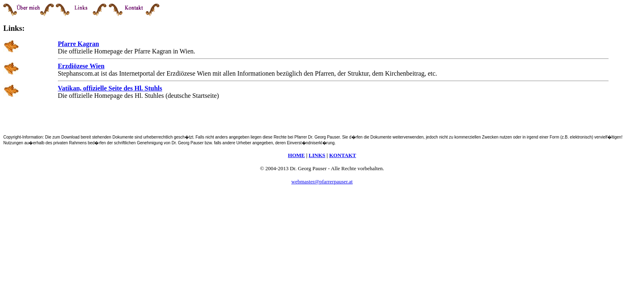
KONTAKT (343, 155)
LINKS (317, 155)
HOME (296, 155)
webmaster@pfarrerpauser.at (322, 182)
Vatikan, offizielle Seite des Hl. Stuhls (110, 88)
